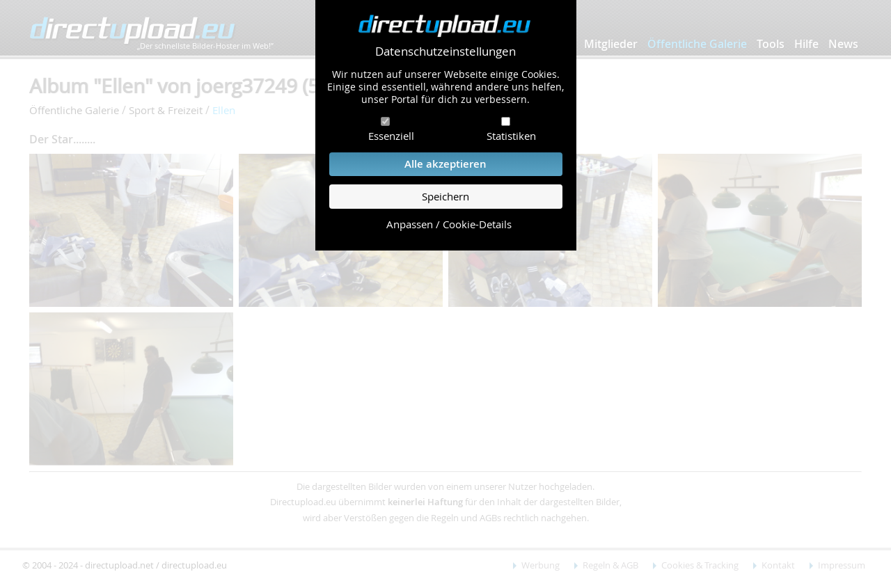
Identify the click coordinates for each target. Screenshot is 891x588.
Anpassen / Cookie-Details (449, 224)
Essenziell (391, 136)
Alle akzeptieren (445, 164)
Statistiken (511, 136)
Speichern (445, 197)
